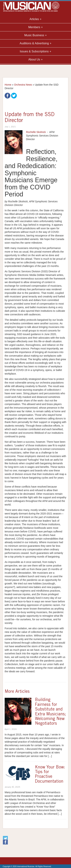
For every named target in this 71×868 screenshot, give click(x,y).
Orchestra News (23, 85)
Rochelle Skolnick (36, 132)
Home (8, 85)
